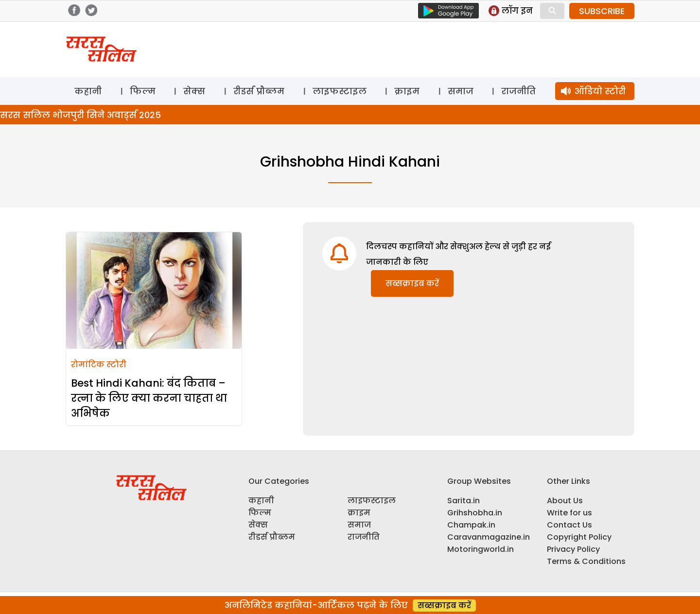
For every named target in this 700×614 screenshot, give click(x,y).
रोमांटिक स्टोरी (99, 365)
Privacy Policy (573, 549)
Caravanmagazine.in (489, 537)
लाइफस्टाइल (340, 91)
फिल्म (143, 91)
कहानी (88, 91)
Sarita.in (464, 501)
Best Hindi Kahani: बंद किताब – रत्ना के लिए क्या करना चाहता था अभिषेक (149, 398)
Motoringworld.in (481, 549)
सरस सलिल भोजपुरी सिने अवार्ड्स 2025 (80, 115)
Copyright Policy (579, 537)
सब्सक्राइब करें (412, 283)
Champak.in (471, 525)
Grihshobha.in (475, 513)
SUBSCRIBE (602, 11)
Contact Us (569, 525)
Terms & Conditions (586, 561)
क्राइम (407, 91)
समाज (461, 91)
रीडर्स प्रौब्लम (259, 91)
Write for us (569, 513)
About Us (565, 501)
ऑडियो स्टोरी (600, 91)
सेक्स (194, 91)
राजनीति (518, 91)
